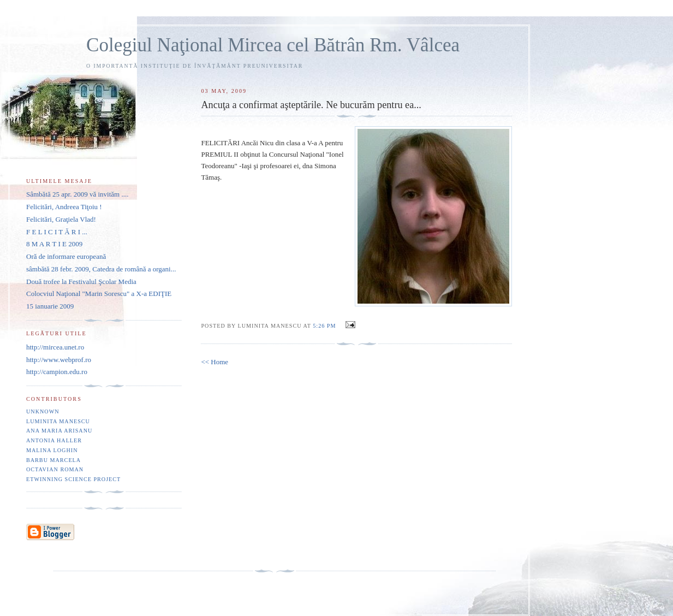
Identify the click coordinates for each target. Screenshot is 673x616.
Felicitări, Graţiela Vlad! (61, 219)
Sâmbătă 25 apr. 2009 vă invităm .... (77, 194)
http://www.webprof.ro (59, 360)
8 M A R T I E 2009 (54, 244)
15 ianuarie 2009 (50, 306)
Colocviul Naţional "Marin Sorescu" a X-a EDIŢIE (99, 294)
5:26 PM (324, 326)
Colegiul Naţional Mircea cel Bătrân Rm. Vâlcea (273, 45)
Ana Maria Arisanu (59, 431)
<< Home (215, 362)
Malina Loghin (52, 450)
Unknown (43, 411)
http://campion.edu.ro (57, 372)
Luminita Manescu (58, 421)
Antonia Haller (54, 440)
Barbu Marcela (53, 460)
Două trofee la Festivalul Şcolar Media (81, 282)
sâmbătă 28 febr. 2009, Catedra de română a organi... (101, 269)
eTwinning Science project (73, 479)
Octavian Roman (55, 469)
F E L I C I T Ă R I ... (57, 232)
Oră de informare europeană (66, 256)
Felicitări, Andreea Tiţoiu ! (64, 207)
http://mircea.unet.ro (55, 347)
